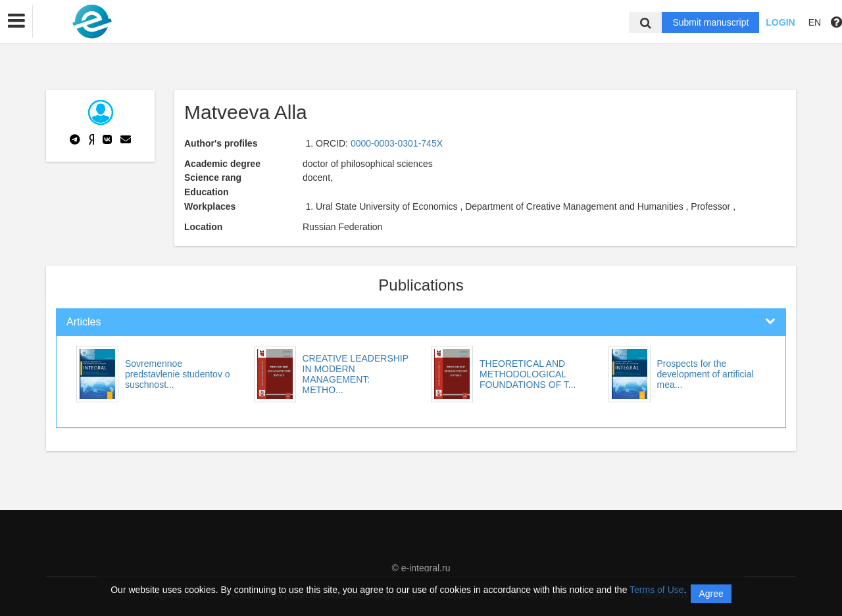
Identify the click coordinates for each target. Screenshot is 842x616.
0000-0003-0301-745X (397, 143)
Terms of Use (656, 590)
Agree (711, 594)
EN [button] (815, 22)
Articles (84, 322)
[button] (16, 21)
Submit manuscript (710, 22)
